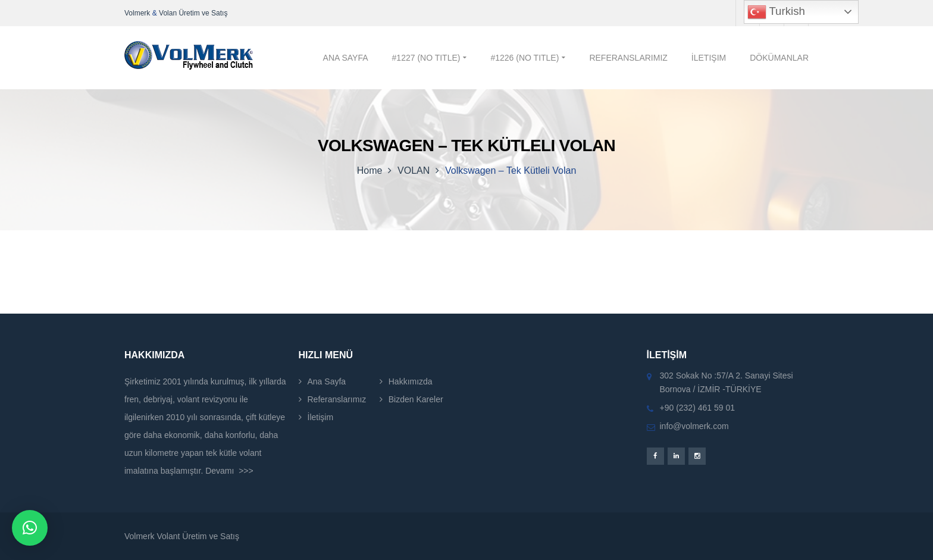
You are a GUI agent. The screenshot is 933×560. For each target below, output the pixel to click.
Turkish (776, 12)
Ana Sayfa (327, 381)
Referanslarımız (337, 399)
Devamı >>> (229, 471)
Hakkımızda (411, 381)
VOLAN (414, 170)
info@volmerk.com (694, 426)
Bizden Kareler (416, 399)
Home (370, 170)
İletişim (321, 417)
